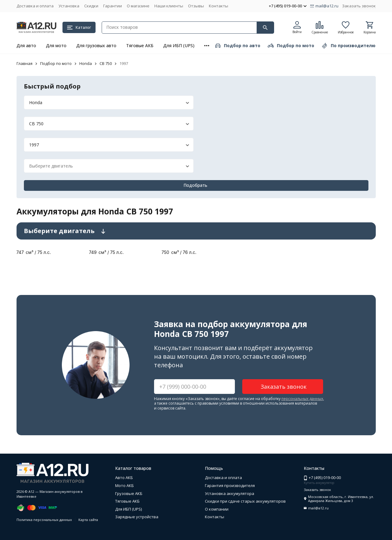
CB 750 (106, 63)
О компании (217, 509)
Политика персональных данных (44, 520)
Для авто (26, 45)
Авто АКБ (124, 478)
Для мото (56, 45)
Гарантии (113, 6)
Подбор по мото (56, 63)
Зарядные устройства (137, 517)
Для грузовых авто (96, 45)
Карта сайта (88, 520)
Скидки (91, 6)
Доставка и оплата (35, 6)
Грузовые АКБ (129, 493)
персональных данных (302, 399)
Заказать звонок (359, 6)
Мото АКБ (124, 485)
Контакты (219, 6)
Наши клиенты (169, 6)
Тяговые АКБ (140, 45)
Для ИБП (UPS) (179, 45)
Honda (86, 63)
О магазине (138, 6)
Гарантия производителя (230, 485)
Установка (69, 6)
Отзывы (196, 6)
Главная (24, 63)
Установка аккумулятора (230, 493)
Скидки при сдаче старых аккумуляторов (245, 501)
